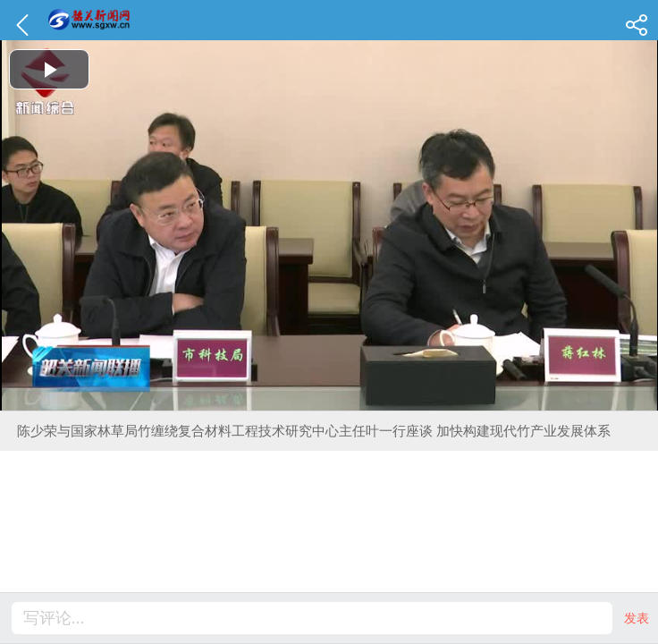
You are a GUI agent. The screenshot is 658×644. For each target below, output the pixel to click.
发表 (637, 618)
